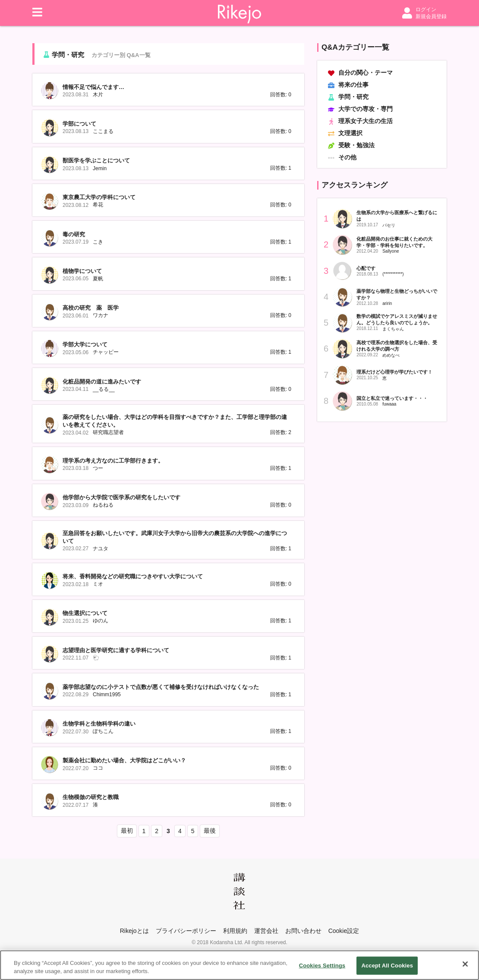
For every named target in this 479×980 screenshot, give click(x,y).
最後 (210, 831)
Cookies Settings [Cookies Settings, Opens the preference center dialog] (322, 966)
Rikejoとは (134, 931)
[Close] (465, 964)
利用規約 (235, 931)
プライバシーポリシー (186, 931)
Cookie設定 (344, 931)
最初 (127, 831)
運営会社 (266, 931)
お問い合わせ (303, 931)
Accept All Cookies (387, 966)
